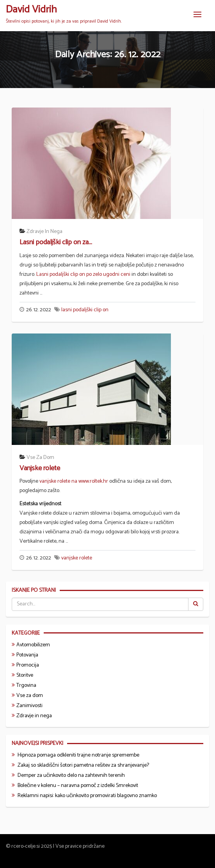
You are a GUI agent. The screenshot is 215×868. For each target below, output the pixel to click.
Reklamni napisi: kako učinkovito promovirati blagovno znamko (87, 796)
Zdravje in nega (44, 232)
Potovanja (27, 655)
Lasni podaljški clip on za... (56, 242)
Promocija (28, 665)
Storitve (25, 675)
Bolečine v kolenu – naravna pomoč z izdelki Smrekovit (78, 786)
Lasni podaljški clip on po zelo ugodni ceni (83, 274)
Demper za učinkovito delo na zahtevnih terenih (71, 775)
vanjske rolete (77, 558)
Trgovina (26, 685)
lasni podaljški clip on (85, 310)
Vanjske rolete (40, 468)
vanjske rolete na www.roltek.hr (74, 481)
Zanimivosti (29, 706)
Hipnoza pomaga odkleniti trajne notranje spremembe (78, 755)
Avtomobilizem (33, 645)
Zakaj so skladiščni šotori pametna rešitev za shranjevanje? (83, 765)
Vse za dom (40, 458)
